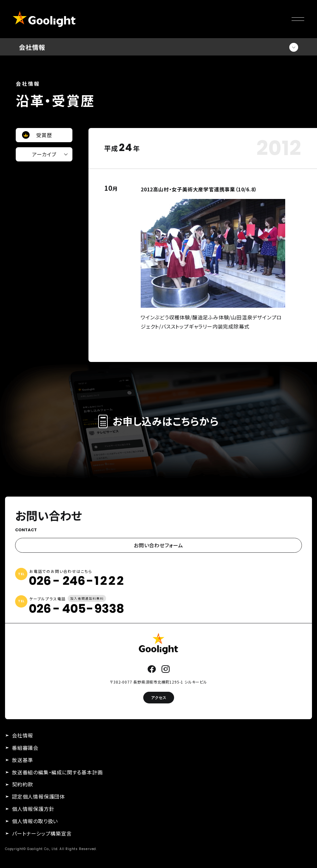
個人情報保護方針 (33, 809)
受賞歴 (44, 135)
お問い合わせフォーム (158, 545)
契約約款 (23, 784)
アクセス (159, 698)
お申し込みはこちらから (158, 421)
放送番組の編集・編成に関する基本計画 (57, 772)
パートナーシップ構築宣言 (42, 833)
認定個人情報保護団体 (38, 796)
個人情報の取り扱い (35, 821)
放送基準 (23, 760)
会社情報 (23, 735)
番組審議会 (25, 748)
